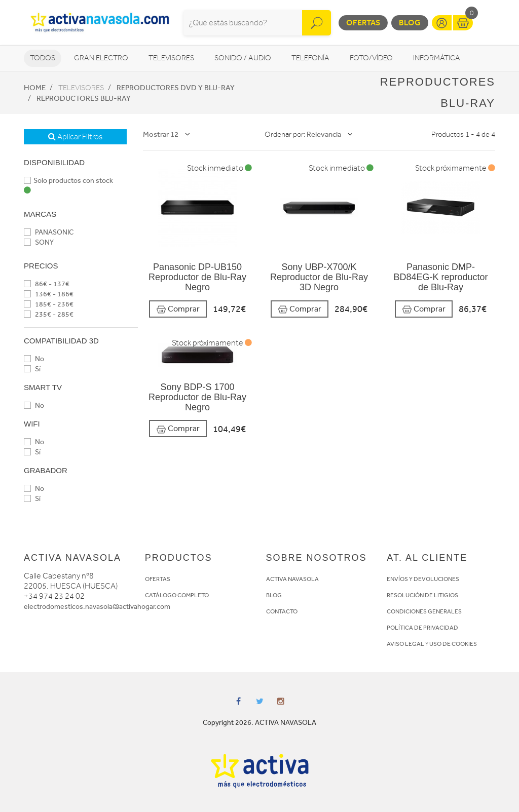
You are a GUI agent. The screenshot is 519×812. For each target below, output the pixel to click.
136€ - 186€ (49, 294)
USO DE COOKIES (453, 644)
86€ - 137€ (47, 284)
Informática (437, 58)
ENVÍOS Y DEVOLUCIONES (423, 579)
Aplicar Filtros (75, 137)
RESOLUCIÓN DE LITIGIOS (422, 595)
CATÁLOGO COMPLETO (177, 595)
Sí (32, 369)
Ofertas (363, 23)
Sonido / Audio (243, 58)
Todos (43, 58)
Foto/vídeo (371, 58)
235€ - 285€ (49, 314)
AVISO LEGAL (405, 644)
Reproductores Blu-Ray (84, 98)
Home (35, 88)
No (34, 359)
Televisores (171, 58)
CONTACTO (282, 611)
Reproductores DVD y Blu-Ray (176, 88)
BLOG (274, 595)
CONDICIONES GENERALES (424, 611)
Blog (410, 23)
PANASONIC (49, 232)
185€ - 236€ (49, 304)
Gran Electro (101, 58)
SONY (39, 242)
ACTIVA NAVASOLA (292, 579)
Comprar (178, 309)
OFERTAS (158, 579)
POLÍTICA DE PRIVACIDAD (422, 628)
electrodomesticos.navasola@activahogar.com (97, 607)
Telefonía (310, 58)
